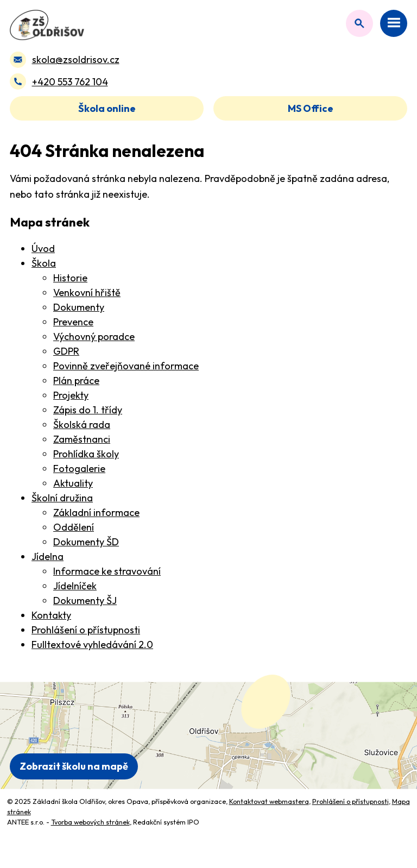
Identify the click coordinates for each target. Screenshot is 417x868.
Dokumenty (79, 307)
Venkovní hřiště (87, 293)
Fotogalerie (79, 468)
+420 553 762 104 (70, 82)
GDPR (66, 351)
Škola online (107, 108)
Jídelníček (75, 586)
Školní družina (62, 498)
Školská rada (82, 424)
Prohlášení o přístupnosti (86, 630)
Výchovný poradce (94, 336)
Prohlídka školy (86, 454)
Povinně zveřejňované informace (126, 366)
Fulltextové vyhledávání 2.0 (92, 644)
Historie (70, 278)
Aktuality (73, 483)
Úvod (43, 249)
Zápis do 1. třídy (88, 410)
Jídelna (48, 556)
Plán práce (76, 380)
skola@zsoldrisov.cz (76, 59)
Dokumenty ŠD (86, 542)
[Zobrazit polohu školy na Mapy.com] (208, 735)
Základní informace (96, 512)
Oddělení (74, 527)
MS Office (311, 108)
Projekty (71, 395)
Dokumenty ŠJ (85, 600)
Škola (44, 263)
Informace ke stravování (107, 571)
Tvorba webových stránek (90, 822)
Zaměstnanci (82, 439)
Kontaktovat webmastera (269, 801)
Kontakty (51, 615)
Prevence (73, 322)
